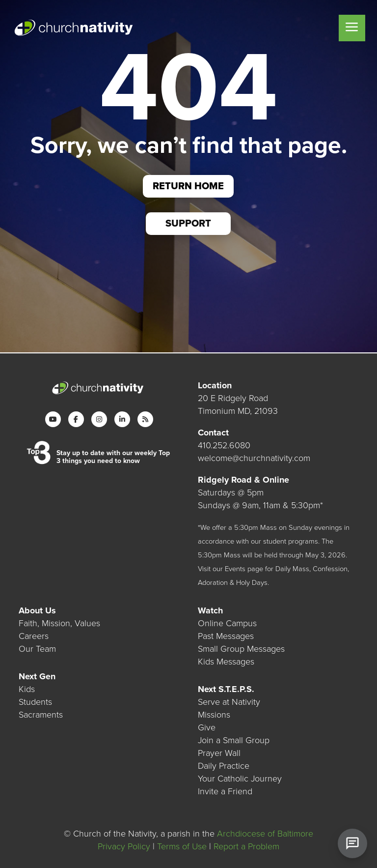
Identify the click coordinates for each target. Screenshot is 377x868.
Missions (214, 715)
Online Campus (227, 623)
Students (35, 702)
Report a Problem (246, 846)
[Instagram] (99, 419)
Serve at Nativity (229, 702)
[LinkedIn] (122, 419)
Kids (27, 689)
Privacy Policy (124, 846)
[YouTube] (53, 419)
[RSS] (145, 419)
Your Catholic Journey (240, 779)
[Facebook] (76, 419)
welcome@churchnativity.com (254, 458)
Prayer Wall (219, 753)
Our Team (37, 649)
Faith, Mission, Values (59, 623)
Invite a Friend (225, 791)
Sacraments (41, 715)
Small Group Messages (241, 649)
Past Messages (226, 636)
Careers (34, 636)
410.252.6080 (224, 445)
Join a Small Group (234, 740)
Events (235, 569)
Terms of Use (182, 846)
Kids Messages (226, 662)
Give (207, 727)
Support (188, 224)
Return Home (188, 186)
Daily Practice (224, 766)
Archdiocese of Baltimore (265, 834)
